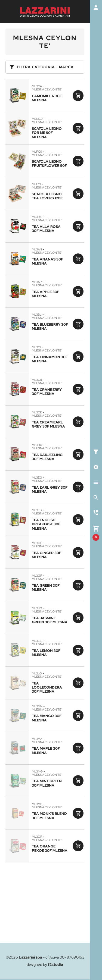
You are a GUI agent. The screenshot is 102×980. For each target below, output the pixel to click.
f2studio (55, 965)
